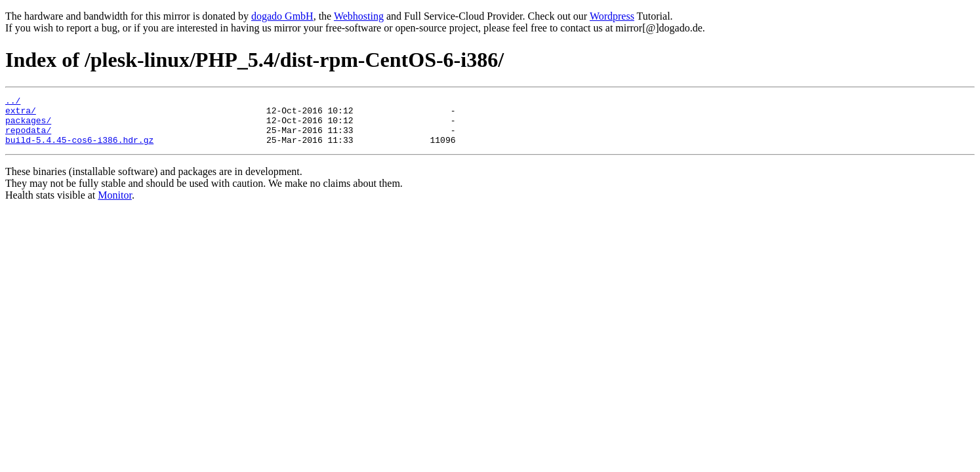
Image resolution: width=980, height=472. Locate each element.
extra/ (21, 114)
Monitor (115, 205)
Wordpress (612, 16)
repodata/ (28, 138)
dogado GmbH (282, 16)
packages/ (28, 126)
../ (13, 102)
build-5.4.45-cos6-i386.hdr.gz (79, 149)
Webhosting (359, 16)
